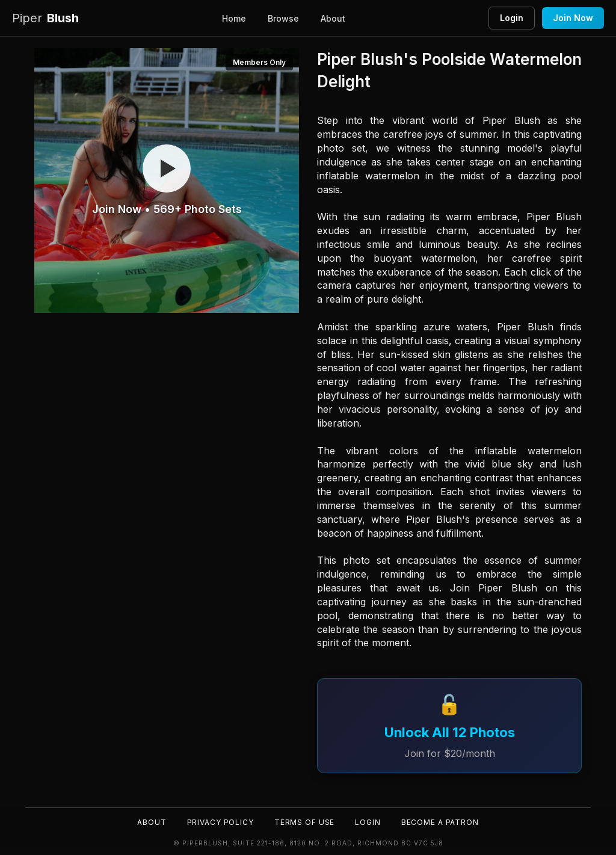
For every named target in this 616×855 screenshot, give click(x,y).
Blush (45, 18)
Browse (283, 18)
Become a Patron (441, 822)
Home (234, 18)
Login (512, 18)
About (333, 18)
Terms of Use (304, 822)
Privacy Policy (219, 822)
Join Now (573, 18)
